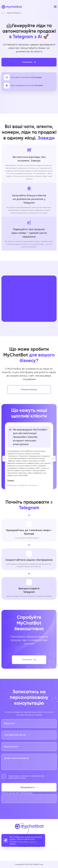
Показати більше (29, 389)
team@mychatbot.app (29, 846)
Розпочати (29, 62)
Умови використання (29, 836)
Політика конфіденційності (29, 841)
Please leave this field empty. (17, 793)
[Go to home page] (12, 8)
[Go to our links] (21, 854)
